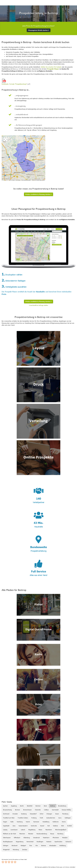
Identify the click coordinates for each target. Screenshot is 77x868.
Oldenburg (27, 838)
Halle (12, 822)
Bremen (18, 810)
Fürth (41, 818)
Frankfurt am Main (9, 818)
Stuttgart (23, 846)
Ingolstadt (6, 826)
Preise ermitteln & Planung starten (38, 194)
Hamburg (20, 822)
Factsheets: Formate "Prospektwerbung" (14, 84)
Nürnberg (60, 834)
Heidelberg (46, 822)
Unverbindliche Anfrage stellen (38, 305)
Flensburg (65, 814)
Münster (31, 834)
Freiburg (34, 818)
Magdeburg (32, 830)
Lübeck (23, 830)
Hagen (5, 822)
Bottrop (53, 806)
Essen (57, 814)
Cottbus (46, 810)
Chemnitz (38, 810)
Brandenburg (62, 806)
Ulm (37, 846)
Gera (60, 818)
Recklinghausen (8, 842)
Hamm (28, 822)
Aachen (5, 806)
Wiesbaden (53, 846)
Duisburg (24, 814)
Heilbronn (56, 822)
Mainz (40, 830)
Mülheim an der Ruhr (10, 834)
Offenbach (17, 838)
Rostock (49, 842)
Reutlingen (40, 842)
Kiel (49, 826)
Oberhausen (7, 838)
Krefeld (69, 826)
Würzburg (16, 850)
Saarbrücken (58, 842)
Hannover (36, 822)
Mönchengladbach (61, 830)
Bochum (38, 806)
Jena (14, 826)
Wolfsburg (63, 846)
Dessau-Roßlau (66, 810)
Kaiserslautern (23, 826)
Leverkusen (14, 830)
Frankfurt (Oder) (23, 818)
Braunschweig (7, 810)
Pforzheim (56, 838)
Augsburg (14, 806)
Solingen (6, 846)
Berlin (22, 806)
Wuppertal (6, 850)
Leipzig (5, 830)
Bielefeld (30, 806)
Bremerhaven (27, 810)
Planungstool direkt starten (39, 30)
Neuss (52, 834)
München (22, 834)
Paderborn (46, 838)
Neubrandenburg (42, 834)
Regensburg (20, 842)
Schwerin (68, 842)
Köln (63, 826)
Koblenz (55, 826)
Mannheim (49, 830)
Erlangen (49, 814)
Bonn (45, 806)
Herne (64, 822)
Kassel (42, 826)
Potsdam (65, 838)
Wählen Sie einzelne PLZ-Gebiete (51, 67)
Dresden (15, 814)
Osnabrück (36, 838)
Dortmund (6, 814)
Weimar (44, 846)
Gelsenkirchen (51, 818)
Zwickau (25, 850)
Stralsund (14, 846)
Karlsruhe (34, 826)
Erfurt (42, 814)
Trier (31, 846)
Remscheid (30, 842)
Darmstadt (55, 810)
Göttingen (68, 818)
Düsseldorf (33, 814)
